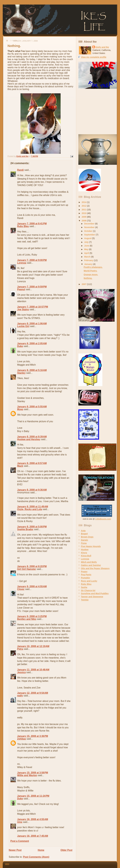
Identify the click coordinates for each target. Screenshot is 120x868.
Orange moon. (91, 275)
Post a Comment (20, 841)
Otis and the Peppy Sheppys (95, 568)
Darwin (84, 540)
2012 (84, 206)
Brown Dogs (87, 537)
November (90, 227)
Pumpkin (85, 578)
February (89, 260)
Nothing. (88, 278)
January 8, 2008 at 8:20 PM (32, 566)
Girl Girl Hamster (27, 569)
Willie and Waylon (27, 775)
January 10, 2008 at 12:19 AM (33, 646)
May (87, 249)
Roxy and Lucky (89, 581)
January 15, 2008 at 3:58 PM (33, 773)
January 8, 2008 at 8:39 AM (32, 437)
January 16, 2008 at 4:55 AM (33, 819)
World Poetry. (90, 271)
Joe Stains (23, 309)
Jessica (21, 672)
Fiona (84, 543)
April (87, 253)
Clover (21, 589)
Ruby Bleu (23, 226)
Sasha (84, 587)
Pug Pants (86, 575)
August (88, 238)
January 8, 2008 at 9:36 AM (32, 490)
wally (20, 696)
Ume (20, 822)
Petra (20, 649)
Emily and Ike (102, 47)
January (89, 264)
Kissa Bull (86, 556)
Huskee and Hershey (29, 439)
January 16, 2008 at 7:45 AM (33, 836)
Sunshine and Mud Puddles (95, 593)
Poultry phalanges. (93, 267)
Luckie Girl (23, 326)
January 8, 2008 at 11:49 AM (33, 507)
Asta (83, 531)
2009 (84, 217)
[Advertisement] (97, 112)
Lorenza (22, 263)
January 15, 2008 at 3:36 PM (33, 736)
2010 (84, 213)
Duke (20, 346)
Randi (20, 170)
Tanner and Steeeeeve (92, 597)
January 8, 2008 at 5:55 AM (32, 407)
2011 (84, 210)
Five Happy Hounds (91, 546)
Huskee (85, 550)
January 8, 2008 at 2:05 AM (32, 343)
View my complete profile (94, 57)
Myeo (20, 409)
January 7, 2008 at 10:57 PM (33, 307)
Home (41, 850)
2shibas (22, 739)
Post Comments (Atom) (36, 857)
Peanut (21, 289)
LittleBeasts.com (103, 519)
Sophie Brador (25, 529)
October (89, 231)
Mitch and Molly (89, 562)
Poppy (84, 572)
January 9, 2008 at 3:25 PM (32, 616)
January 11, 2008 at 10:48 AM (33, 670)
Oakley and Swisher (91, 565)
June (87, 246)
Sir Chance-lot (88, 590)
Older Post (66, 850)
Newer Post (15, 850)
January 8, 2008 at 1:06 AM (32, 324)
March (88, 257)
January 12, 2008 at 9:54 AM (33, 693)
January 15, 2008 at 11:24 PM (33, 796)
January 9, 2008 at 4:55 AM (32, 586)
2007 (84, 284)
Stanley (21, 373)
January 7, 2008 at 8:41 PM (32, 224)
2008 (84, 221)
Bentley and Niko (27, 619)
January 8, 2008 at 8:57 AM (32, 463)
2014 (84, 202)
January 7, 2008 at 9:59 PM (32, 287)
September (90, 235)
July (87, 242)
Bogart (84, 534)
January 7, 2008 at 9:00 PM (32, 260)
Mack (20, 466)
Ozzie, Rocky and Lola (30, 509)
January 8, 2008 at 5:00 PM (32, 527)
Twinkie (85, 600)
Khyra (84, 553)
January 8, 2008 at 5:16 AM (32, 370)
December (90, 224)
